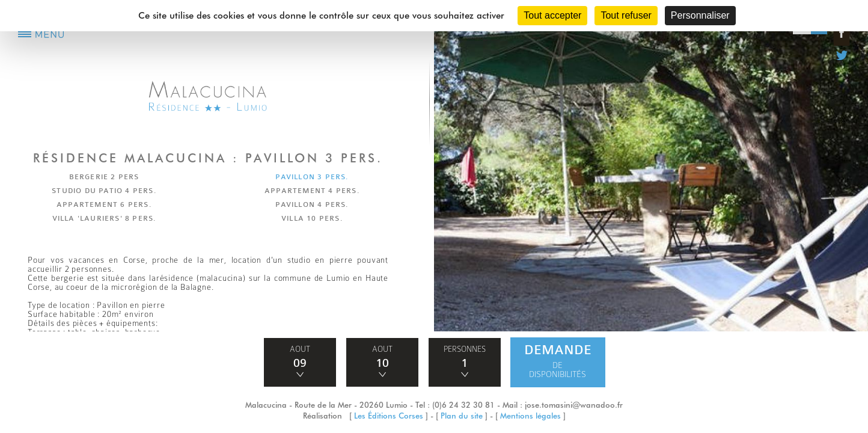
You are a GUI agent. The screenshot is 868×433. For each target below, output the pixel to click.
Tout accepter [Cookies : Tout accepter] (552, 15)
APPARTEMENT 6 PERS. (104, 204)
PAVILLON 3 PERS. (312, 177)
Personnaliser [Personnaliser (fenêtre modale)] (700, 15)
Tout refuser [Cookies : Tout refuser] (626, 15)
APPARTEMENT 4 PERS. (312, 191)
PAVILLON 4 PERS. (312, 204)
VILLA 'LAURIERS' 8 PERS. (104, 218)
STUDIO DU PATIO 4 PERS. (104, 191)
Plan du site (462, 416)
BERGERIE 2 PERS (104, 177)
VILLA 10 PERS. (312, 218)
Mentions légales (530, 416)
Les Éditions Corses (389, 416)
